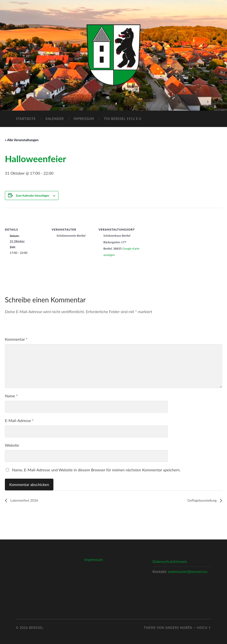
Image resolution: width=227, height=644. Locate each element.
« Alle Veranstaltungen (22, 140)
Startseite (26, 119)
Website (12, 445)
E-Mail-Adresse (19, 420)
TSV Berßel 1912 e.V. (123, 119)
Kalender (55, 119)
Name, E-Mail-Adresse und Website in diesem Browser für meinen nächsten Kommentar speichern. (96, 470)
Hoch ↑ (204, 628)
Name (11, 396)
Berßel (36, 628)
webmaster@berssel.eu (188, 571)
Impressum (84, 119)
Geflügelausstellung (202, 500)
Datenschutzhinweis (170, 561)
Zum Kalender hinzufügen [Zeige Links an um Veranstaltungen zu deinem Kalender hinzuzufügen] (33, 195)
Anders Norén (179, 628)
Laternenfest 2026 (24, 500)
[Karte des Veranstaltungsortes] (171, 241)
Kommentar (16, 339)
